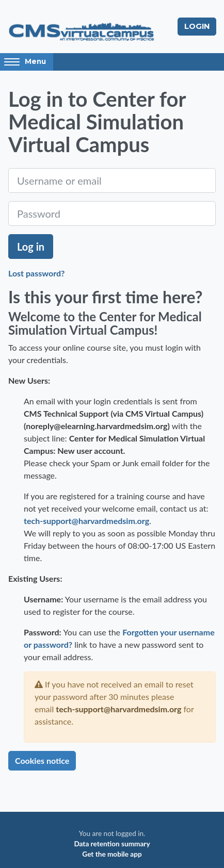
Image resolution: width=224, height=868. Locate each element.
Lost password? (36, 273)
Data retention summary (112, 844)
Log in (31, 247)
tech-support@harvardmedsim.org (86, 521)
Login (197, 26)
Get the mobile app (112, 854)
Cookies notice (42, 760)
